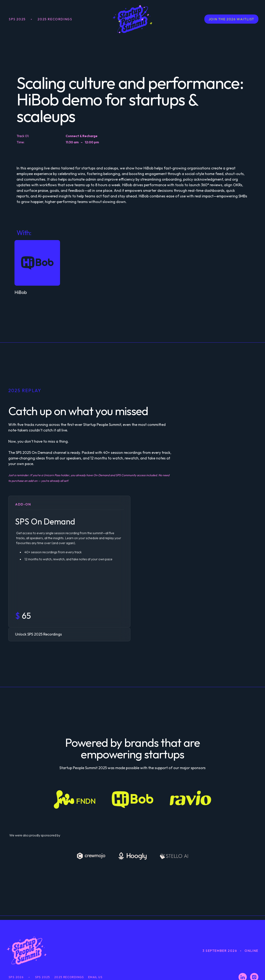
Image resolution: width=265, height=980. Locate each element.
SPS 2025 (17, 19)
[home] (132, 19)
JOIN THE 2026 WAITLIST (231, 19)
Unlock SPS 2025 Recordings (39, 634)
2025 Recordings (55, 19)
